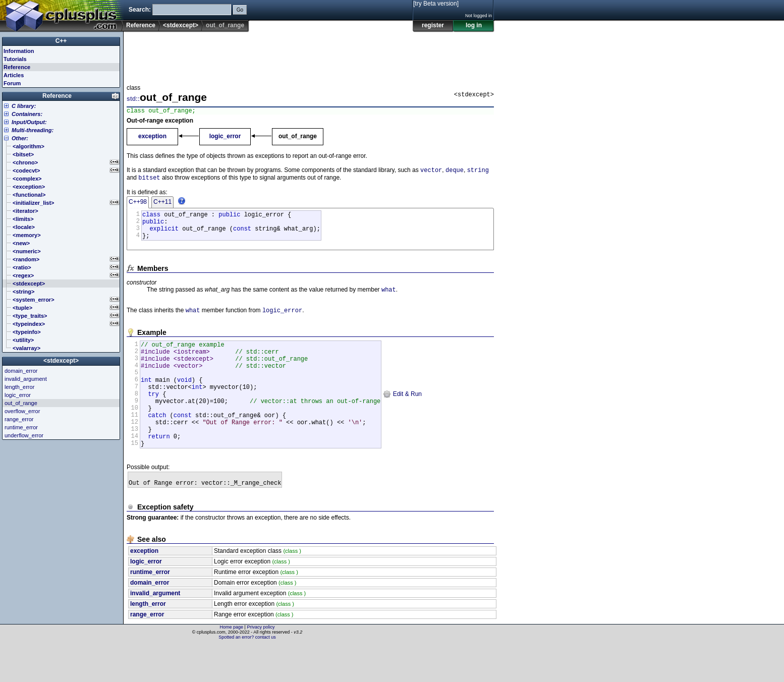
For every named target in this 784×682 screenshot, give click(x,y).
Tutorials (15, 59)
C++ (61, 41)
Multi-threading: (33, 130)
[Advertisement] (310, 55)
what (389, 300)
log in (474, 25)
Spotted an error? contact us (247, 674)
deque (455, 172)
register (433, 25)
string (478, 172)
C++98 (138, 205)
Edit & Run (402, 417)
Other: (20, 138)
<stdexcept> (181, 25)
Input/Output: (29, 122)
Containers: (27, 114)
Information (19, 51)
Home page (232, 664)
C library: (24, 106)
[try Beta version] (436, 4)
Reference (141, 25)
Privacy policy (261, 664)
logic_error (225, 138)
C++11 (162, 205)
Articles (14, 75)
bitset (149, 181)
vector (431, 172)
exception (152, 138)
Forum (12, 83)
